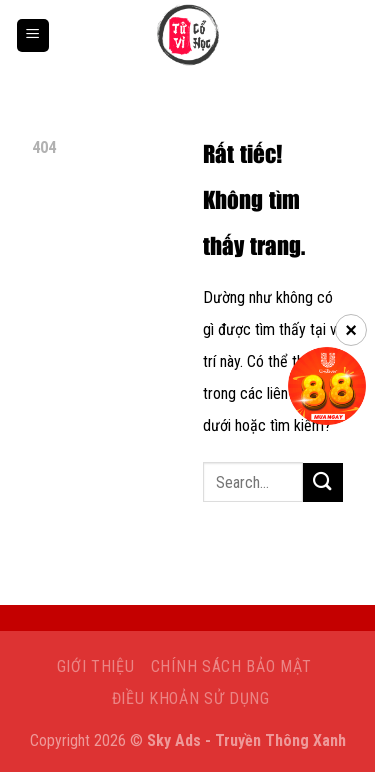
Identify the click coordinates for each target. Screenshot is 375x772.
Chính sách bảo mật (231, 666)
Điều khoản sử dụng (191, 698)
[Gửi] (323, 482)
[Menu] (33, 35)
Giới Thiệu (96, 666)
